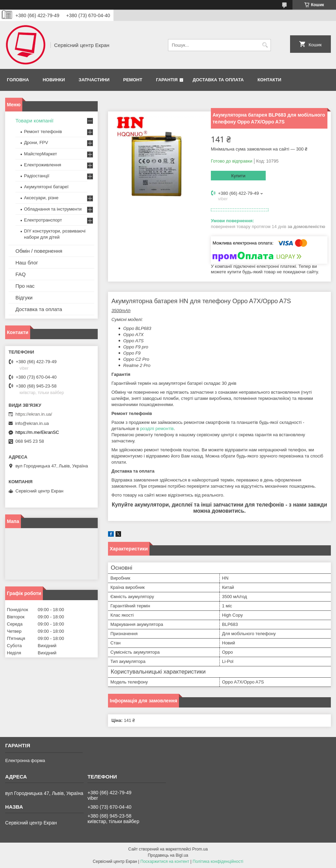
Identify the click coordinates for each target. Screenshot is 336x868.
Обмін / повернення (39, 251)
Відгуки (24, 298)
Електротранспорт (43, 220)
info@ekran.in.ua (32, 423)
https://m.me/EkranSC (37, 432)
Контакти (269, 80)
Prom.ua (200, 849)
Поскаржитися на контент (165, 861)
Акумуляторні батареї (46, 187)
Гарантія (167, 80)
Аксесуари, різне (41, 198)
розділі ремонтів (157, 429)
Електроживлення (43, 165)
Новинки (54, 80)
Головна (18, 80)
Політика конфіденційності (218, 861)
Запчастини (94, 80)
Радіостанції (37, 176)
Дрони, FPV (36, 142)
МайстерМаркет (40, 154)
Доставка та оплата (218, 80)
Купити (238, 176)
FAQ (21, 274)
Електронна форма (25, 760)
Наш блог (27, 263)
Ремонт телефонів (43, 132)
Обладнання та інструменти (53, 209)
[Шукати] (265, 45)
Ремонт (133, 80)
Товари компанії (34, 121)
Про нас (25, 286)
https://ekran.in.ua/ (34, 414)
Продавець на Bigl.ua (168, 855)
